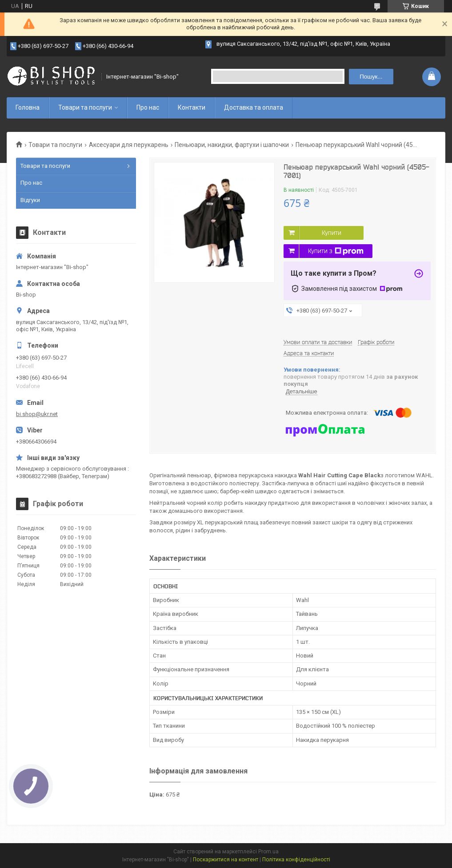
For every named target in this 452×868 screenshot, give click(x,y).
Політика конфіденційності (296, 860)
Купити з (336, 251)
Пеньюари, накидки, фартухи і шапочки (232, 145)
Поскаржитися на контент (226, 860)
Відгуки (30, 200)
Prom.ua (268, 852)
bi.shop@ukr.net (37, 414)
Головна (28, 107)
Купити (332, 233)
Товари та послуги (85, 107)
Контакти (192, 107)
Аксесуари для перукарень (129, 145)
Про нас (148, 107)
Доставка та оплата (254, 107)
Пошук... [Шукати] (371, 77)
